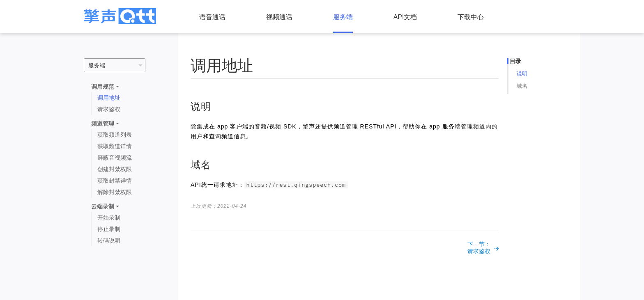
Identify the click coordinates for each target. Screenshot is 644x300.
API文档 (405, 17)
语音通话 (212, 17)
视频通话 (279, 17)
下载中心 (471, 17)
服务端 (343, 17)
